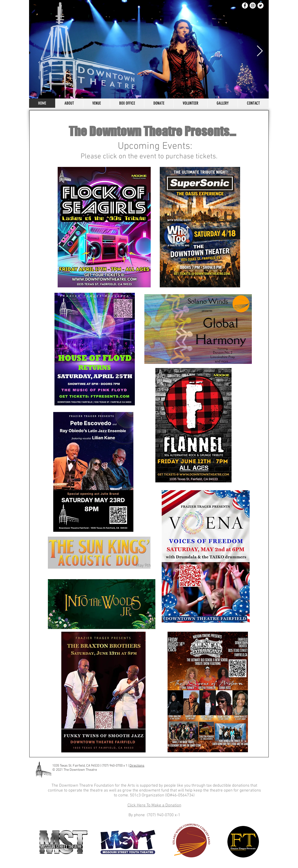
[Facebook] (245, 5)
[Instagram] (253, 5)
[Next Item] (260, 51)
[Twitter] (261, 5)
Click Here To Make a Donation (154, 805)
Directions (137, 766)
